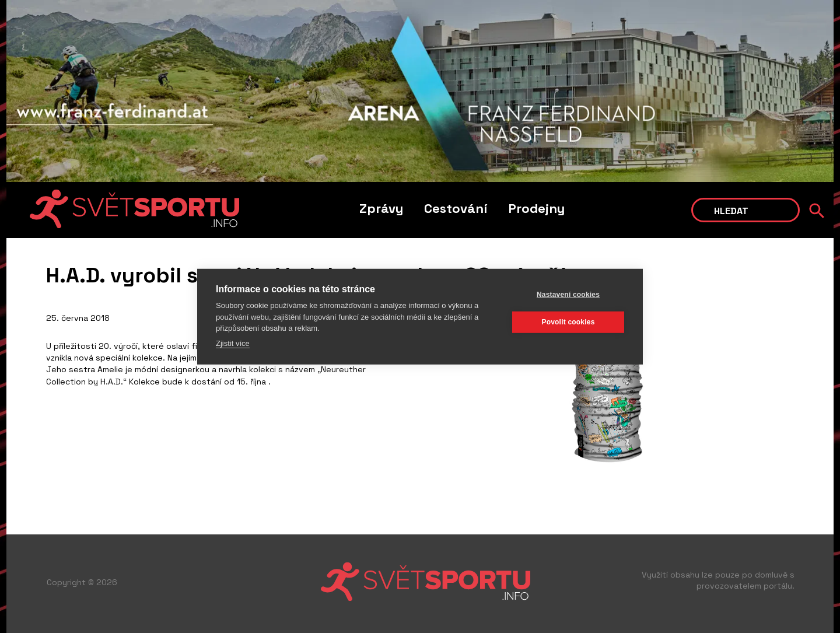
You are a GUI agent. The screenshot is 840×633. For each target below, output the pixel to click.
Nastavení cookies (568, 295)
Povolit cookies (568, 322)
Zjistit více (233, 343)
